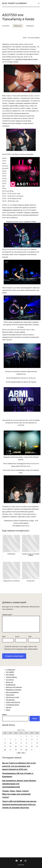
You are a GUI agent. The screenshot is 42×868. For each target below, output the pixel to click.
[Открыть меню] (39, 3)
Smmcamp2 (6, 59)
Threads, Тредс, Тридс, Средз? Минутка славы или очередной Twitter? (16, 794)
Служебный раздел (12, 705)
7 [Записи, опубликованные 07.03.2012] (16, 740)
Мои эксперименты (12, 692)
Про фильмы (10, 700)
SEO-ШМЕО (10, 672)
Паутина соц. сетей (12, 697)
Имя (4, 637)
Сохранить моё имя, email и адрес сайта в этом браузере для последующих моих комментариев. (21, 648)
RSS (32, 521)
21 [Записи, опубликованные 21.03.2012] (16, 746)
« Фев (19, 753)
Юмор (8, 710)
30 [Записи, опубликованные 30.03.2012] (26, 750)
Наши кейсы (10, 695)
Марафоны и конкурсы (14, 690)
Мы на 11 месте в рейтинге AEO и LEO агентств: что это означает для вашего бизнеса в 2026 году (19, 766)
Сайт (30, 637)
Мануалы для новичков (14, 687)
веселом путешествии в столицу (27, 59)
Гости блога (10, 680)
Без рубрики (10, 675)
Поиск (4, 715)
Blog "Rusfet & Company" (15, 3)
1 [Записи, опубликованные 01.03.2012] (21, 736)
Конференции (11, 685)
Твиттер (9, 707)
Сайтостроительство (13, 702)
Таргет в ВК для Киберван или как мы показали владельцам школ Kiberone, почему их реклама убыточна (19, 804)
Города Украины (11, 677)
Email (18, 637)
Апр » (24, 753)
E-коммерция (10, 670)
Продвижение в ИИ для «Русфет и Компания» (18, 775)
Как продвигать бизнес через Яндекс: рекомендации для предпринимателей (19, 784)
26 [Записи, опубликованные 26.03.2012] (5, 750)
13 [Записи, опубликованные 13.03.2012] (10, 743)
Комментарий (7, 615)
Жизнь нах (18, 26)
